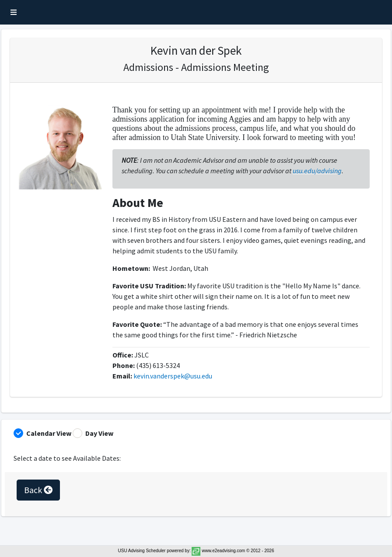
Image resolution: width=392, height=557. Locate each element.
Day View (99, 433)
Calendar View (49, 433)
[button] (14, 12)
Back (38, 490)
